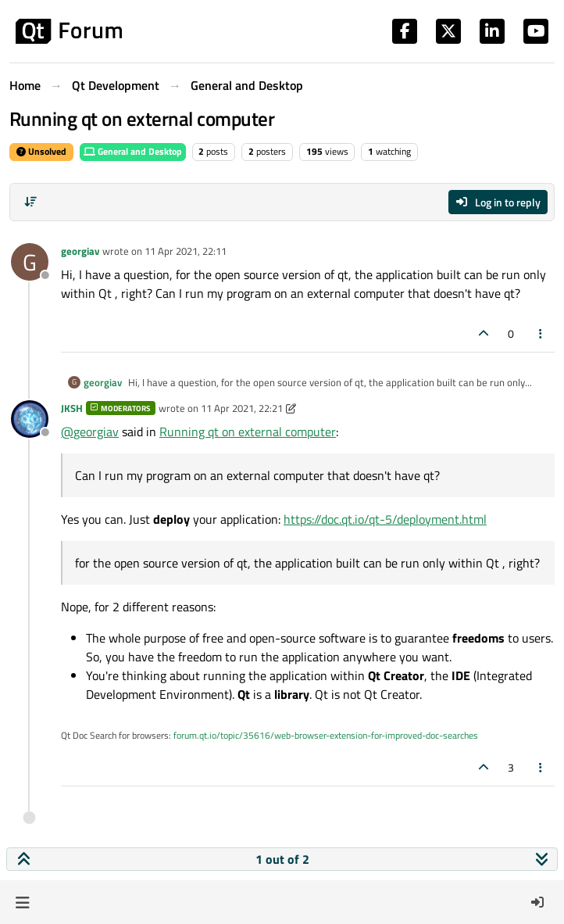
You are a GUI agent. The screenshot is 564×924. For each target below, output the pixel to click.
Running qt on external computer (248, 432)
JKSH (72, 408)
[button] (22, 902)
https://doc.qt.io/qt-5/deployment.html (385, 519)
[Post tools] (541, 333)
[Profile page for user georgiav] (30, 262)
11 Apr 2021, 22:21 (242, 408)
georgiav (80, 251)
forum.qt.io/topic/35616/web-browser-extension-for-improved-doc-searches (326, 735)
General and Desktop (133, 151)
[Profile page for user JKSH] (30, 419)
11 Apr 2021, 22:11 (186, 251)
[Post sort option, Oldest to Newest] (30, 202)
